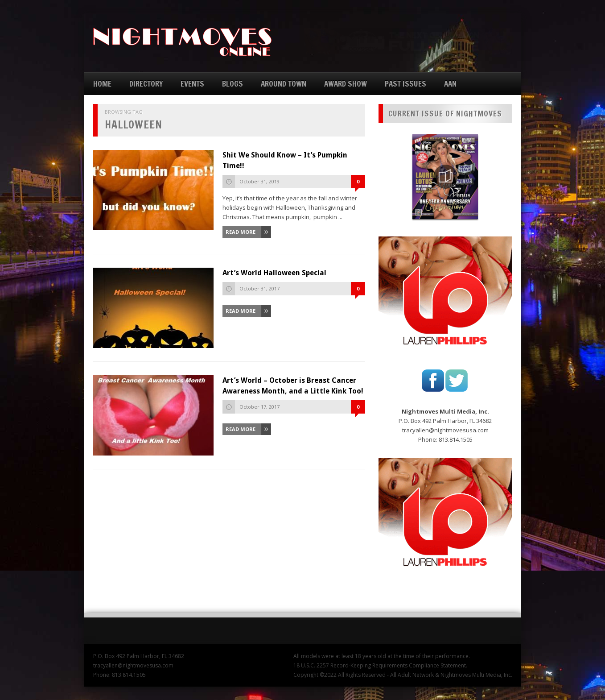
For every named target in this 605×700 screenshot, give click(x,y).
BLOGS (233, 84)
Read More (241, 232)
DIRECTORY (146, 84)
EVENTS (192, 84)
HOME (102, 84)
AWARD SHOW (346, 84)
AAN (450, 84)
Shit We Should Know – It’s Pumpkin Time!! (285, 160)
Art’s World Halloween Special (274, 273)
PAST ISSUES (405, 84)
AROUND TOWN (284, 84)
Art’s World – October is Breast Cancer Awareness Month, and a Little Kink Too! (293, 386)
